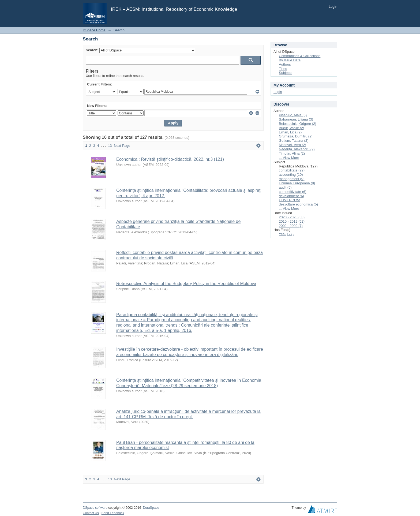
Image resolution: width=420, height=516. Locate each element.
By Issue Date (290, 60)
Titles (283, 69)
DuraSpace (151, 508)
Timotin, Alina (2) (292, 153)
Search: (92, 50)
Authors (285, 64)
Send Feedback (113, 513)
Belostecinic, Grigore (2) (297, 124)
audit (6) (285, 187)
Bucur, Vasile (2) (291, 128)
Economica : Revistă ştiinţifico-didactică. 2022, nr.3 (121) (170, 159)
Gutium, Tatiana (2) (294, 141)
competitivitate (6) (293, 192)
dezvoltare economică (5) (298, 204)
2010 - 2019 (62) (292, 221)
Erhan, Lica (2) (290, 132)
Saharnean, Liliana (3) (296, 119)
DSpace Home (94, 30)
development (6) (291, 196)
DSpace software (95, 508)
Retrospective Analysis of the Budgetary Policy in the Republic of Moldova (186, 284)
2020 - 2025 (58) (292, 217)
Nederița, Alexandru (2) (297, 149)
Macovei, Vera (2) (292, 145)
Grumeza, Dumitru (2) (296, 136)
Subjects (286, 73)
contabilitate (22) (292, 170)
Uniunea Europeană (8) (297, 183)
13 (110, 146)
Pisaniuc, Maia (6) (293, 115)
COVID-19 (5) (289, 200)
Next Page (122, 146)
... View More (289, 158)
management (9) (292, 179)
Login (333, 7)
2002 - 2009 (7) (291, 226)
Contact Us (91, 513)
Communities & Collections (300, 56)
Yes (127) (286, 234)
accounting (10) (291, 175)
